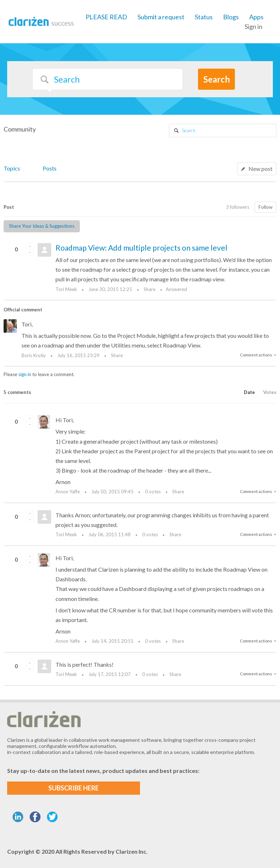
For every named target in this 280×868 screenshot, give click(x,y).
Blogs (231, 17)
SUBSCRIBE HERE (74, 788)
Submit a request (161, 17)
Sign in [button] (254, 26)
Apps (256, 17)
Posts (50, 168)
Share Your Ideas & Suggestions (42, 226)
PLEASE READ (106, 17)
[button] (30, 246)
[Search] (108, 79)
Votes (270, 392)
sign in (25, 374)
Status (204, 17)
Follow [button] (265, 207)
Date (249, 392)
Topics (12, 168)
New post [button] (260, 169)
